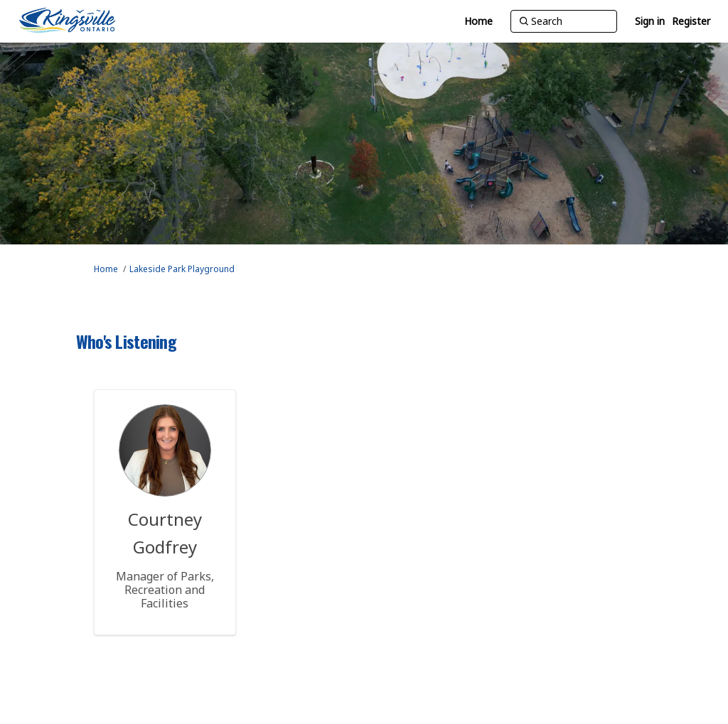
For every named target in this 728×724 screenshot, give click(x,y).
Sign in (650, 21)
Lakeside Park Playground (182, 269)
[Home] (478, 21)
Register (691, 21)
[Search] (564, 21)
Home (106, 269)
